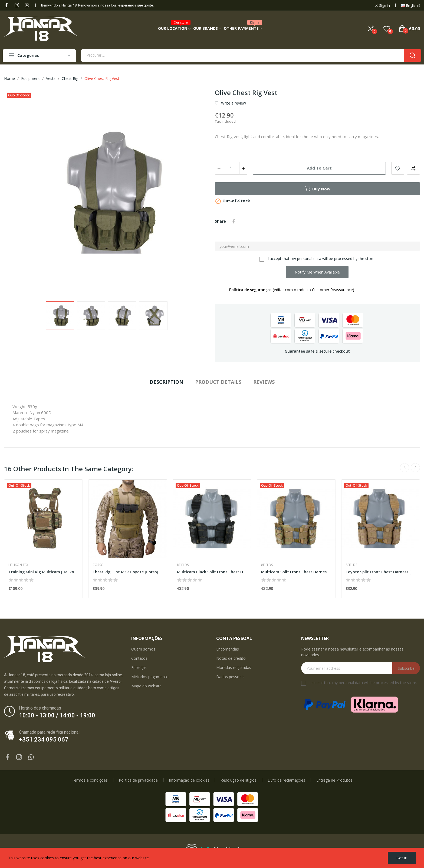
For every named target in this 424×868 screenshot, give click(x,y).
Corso (98, 565)
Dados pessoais (230, 677)
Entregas (139, 667)
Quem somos (143, 649)
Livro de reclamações (286, 780)
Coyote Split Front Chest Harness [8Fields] (381, 572)
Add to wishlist (398, 168)
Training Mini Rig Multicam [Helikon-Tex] (43, 572)
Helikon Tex (18, 565)
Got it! (402, 858)
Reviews (264, 382)
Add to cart (319, 168)
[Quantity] (231, 168)
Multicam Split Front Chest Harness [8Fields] (296, 572)
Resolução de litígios (239, 780)
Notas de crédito (231, 658)
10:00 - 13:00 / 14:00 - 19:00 (57, 715)
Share (234, 221)
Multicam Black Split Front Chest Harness (212, 572)
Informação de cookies (189, 780)
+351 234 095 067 (44, 739)
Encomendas (228, 649)
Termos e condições (90, 780)
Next (415, 468)
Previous (405, 468)
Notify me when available (317, 272)
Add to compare (413, 168)
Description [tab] (166, 382)
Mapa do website (146, 686)
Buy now (317, 189)
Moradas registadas (234, 667)
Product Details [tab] (218, 382)
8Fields (183, 565)
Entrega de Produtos (334, 780)
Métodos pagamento (150, 677)
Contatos (139, 658)
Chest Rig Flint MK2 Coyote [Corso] (125, 572)
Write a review (233, 103)
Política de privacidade (138, 780)
